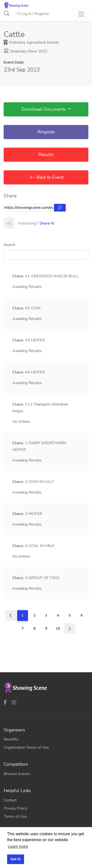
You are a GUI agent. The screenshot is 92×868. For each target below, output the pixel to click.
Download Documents (44, 109)
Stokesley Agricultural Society (31, 42)
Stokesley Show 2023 (25, 51)
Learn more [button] (18, 846)
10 (58, 629)
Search (9, 245)
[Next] (70, 629)
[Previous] (11, 616)
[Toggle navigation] (81, 14)
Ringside (46, 132)
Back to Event (49, 177)
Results (46, 155)
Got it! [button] (15, 859)
